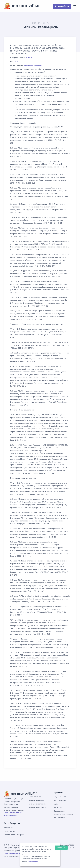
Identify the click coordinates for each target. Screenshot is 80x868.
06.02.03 (29, 58)
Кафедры (58, 807)
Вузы (56, 804)
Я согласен (61, 848)
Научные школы (61, 797)
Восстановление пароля (14, 835)
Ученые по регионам (37, 804)
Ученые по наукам (37, 800)
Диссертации (60, 811)
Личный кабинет (62, 6)
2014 (16, 61)
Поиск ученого (35, 797)
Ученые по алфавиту (38, 807)
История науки (60, 800)
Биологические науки (42, 23)
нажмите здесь (33, 861)
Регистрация (9, 831)
